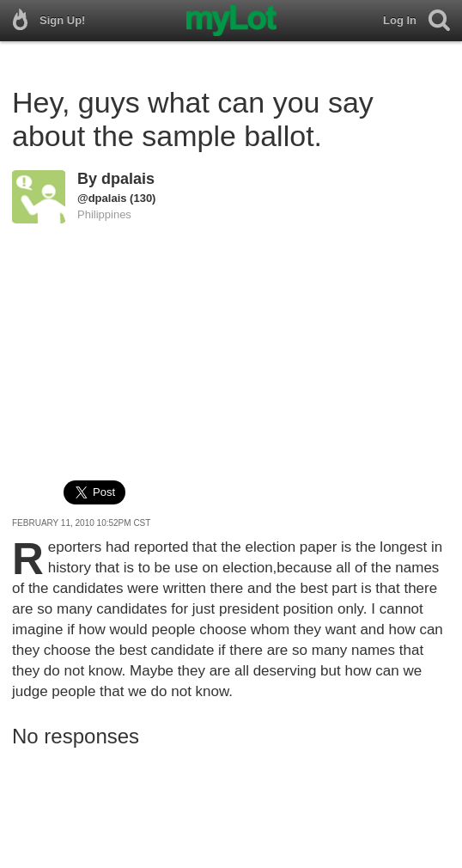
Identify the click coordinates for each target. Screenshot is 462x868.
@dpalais (102, 198)
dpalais (128, 179)
